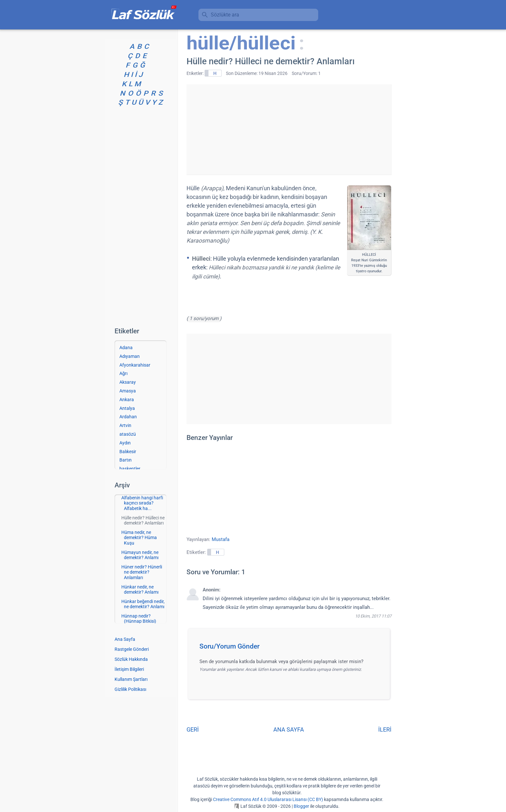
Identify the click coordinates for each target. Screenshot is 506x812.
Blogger (301, 806)
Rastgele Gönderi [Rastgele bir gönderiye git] (132, 649)
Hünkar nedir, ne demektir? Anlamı (140, 590)
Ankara (127, 400)
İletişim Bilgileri (129, 669)
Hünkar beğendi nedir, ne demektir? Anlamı (143, 604)
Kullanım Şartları (131, 679)
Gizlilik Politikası (130, 689)
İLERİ (385, 729)
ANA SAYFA (289, 729)
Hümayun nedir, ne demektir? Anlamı (140, 555)
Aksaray (128, 382)
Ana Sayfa (125, 639)
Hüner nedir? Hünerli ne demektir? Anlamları (142, 572)
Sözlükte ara (225, 15)
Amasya (128, 391)
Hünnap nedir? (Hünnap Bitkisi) (139, 619)
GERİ (193, 729)
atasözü (128, 434)
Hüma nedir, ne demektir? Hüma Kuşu (139, 538)
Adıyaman (130, 356)
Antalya (127, 408)
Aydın (125, 443)
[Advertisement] (289, 130)
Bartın (126, 460)
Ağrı (123, 373)
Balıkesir (128, 452)
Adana (126, 348)
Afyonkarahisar (135, 365)
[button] (291, 648)
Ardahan (128, 417)
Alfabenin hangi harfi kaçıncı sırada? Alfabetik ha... (142, 503)
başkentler (130, 469)
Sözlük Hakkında (131, 659)
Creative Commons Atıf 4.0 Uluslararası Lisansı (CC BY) (268, 799)
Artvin (125, 425)
